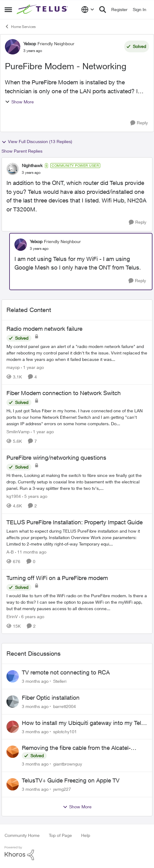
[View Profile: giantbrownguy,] (13, 752)
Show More (19, 102)
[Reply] (139, 123)
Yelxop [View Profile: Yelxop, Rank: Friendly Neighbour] (30, 44)
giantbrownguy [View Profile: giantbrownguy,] (68, 764)
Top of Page (60, 835)
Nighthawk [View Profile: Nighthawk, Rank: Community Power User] (32, 165)
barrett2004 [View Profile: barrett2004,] (65, 706)
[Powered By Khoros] (77, 853)
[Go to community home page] (43, 10)
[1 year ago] (32, 367)
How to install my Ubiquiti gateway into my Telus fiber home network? (85, 723)
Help (86, 835)
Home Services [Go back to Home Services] (20, 26)
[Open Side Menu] (8, 10)
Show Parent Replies (22, 151)
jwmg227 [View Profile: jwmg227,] (62, 789)
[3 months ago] (35, 681)
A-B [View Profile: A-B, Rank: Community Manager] (10, 552)
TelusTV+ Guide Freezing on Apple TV (71, 780)
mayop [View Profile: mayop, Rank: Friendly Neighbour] (13, 367)
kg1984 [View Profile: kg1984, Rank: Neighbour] (14, 496)
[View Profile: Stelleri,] (13, 676)
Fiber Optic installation (51, 698)
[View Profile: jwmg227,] (13, 784)
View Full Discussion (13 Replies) (37, 142)
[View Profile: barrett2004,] (13, 702)
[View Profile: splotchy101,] (13, 727)
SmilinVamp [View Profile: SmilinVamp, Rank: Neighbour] (18, 432)
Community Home (22, 835)
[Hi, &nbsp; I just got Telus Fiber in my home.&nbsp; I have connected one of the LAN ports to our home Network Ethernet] (77, 417)
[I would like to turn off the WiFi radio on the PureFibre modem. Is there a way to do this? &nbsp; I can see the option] (77, 602)
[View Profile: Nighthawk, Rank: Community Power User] (13, 169)
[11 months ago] (31, 552)
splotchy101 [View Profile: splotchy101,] (65, 731)
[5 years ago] (35, 496)
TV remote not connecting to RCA (66, 672)
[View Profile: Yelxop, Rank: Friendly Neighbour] (13, 47)
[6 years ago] (32, 616)
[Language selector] (88, 10)
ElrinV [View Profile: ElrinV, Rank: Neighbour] (12, 616)
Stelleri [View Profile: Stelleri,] (60, 681)
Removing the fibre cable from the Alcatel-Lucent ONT (76, 748)
